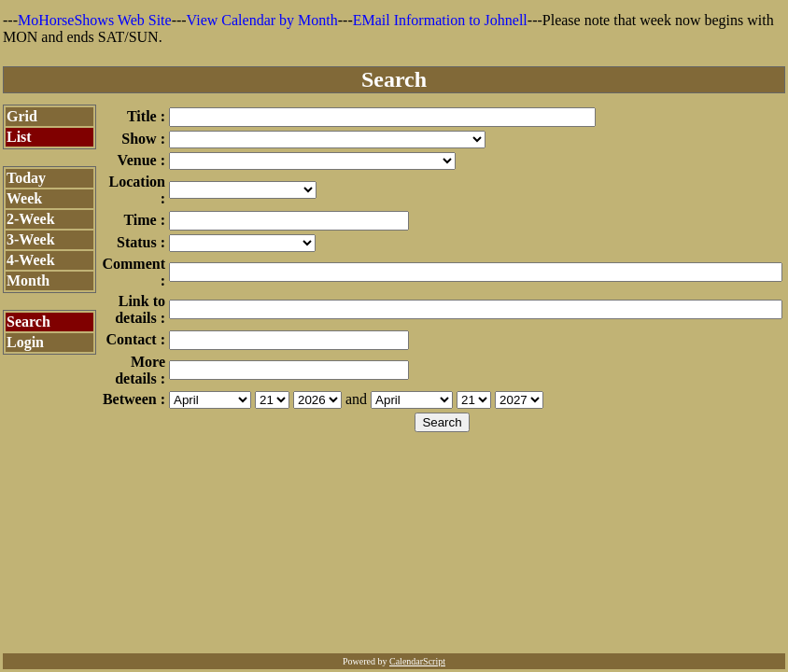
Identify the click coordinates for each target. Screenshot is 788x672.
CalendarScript (417, 661)
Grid (22, 116)
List (19, 137)
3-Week (31, 239)
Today (26, 178)
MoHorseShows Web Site (95, 20)
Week (24, 198)
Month (28, 280)
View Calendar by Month (262, 20)
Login (25, 342)
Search (28, 322)
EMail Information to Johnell (440, 20)
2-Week (31, 219)
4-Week (31, 260)
